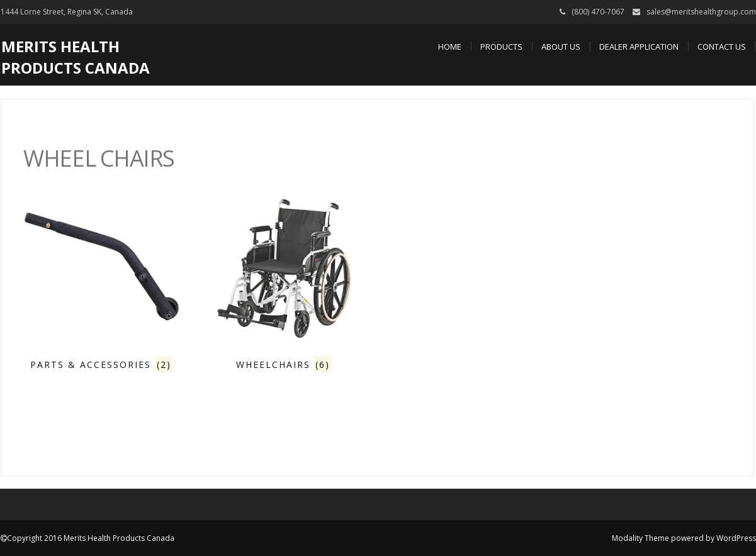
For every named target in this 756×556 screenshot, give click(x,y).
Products (501, 47)
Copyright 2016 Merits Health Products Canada (91, 538)
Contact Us (722, 47)
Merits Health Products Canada (76, 57)
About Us (561, 47)
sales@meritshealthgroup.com (701, 12)
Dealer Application (639, 47)
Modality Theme (640, 538)
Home (450, 47)
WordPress (736, 538)
